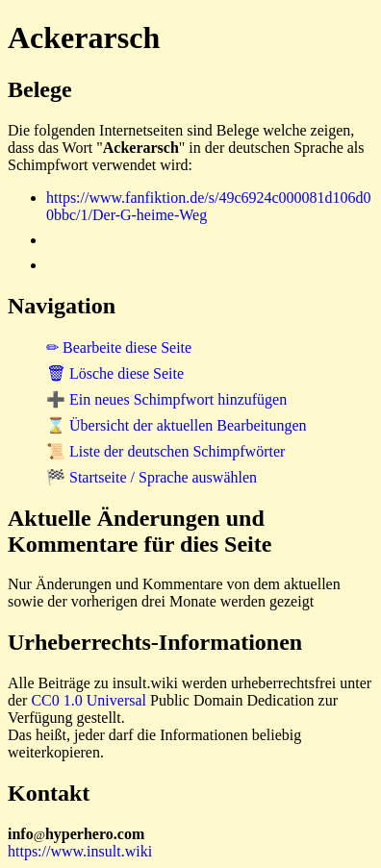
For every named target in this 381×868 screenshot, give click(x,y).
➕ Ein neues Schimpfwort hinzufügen (166, 399)
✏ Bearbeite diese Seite (119, 347)
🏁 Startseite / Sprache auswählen (152, 477)
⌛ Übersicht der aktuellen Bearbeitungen (177, 425)
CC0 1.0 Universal (89, 700)
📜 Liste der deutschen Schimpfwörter (165, 451)
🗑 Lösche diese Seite (115, 373)
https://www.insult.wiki (80, 851)
